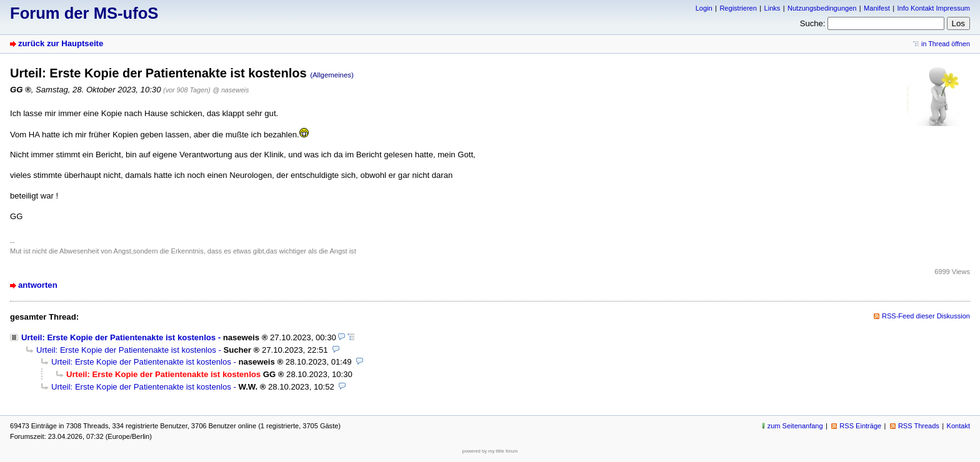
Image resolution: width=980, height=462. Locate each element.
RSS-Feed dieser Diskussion (926, 316)
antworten (38, 285)
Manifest (877, 8)
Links (772, 8)
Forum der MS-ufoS (84, 13)
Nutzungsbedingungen (822, 8)
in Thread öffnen (946, 44)
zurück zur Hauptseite (61, 43)
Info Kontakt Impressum (934, 8)
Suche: (813, 23)
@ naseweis (231, 90)
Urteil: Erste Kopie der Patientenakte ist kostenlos (118, 337)
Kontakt (958, 426)
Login (704, 8)
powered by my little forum (490, 451)
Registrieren (738, 8)
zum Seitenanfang (795, 426)
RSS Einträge (860, 426)
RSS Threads (919, 426)
